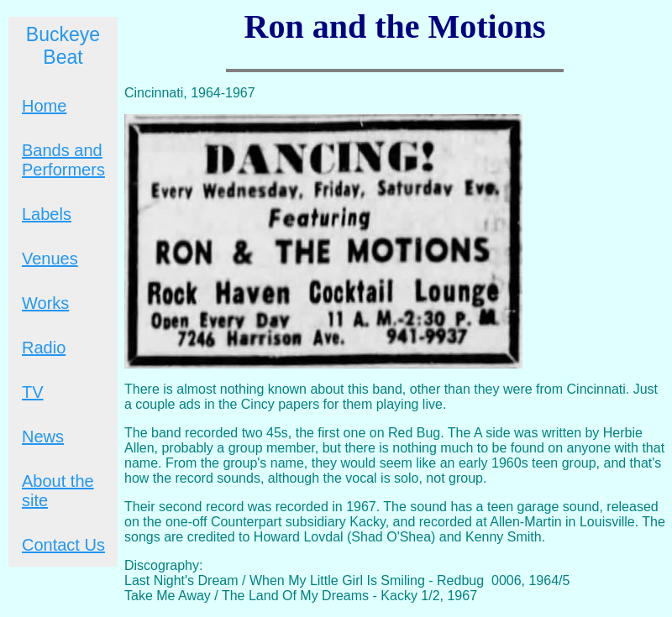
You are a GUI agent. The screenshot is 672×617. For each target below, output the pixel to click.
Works (45, 303)
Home (44, 106)
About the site (58, 491)
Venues (50, 259)
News (43, 437)
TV (33, 392)
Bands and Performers (63, 160)
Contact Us (63, 545)
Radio (44, 348)
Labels (47, 214)
